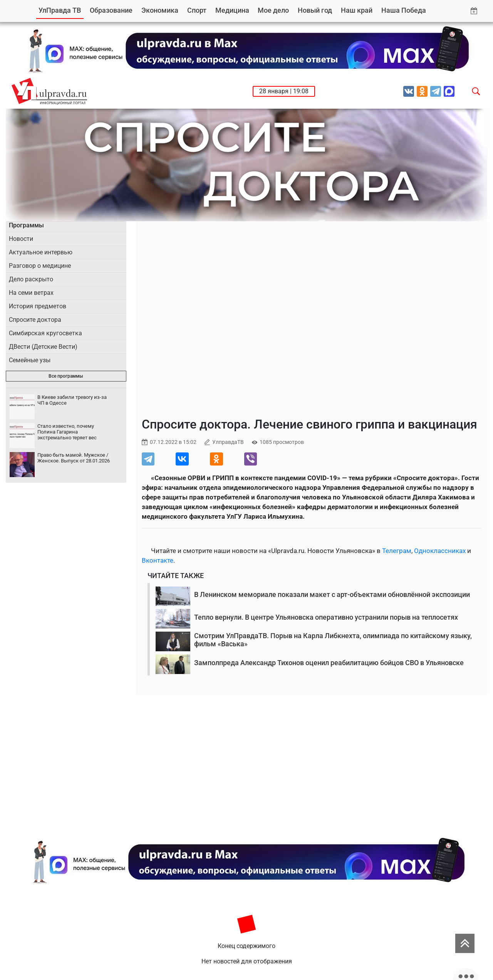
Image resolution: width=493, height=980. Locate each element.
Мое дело (273, 10)
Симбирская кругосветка (45, 333)
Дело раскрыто (31, 279)
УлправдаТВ (228, 442)
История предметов (38, 306)
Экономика (160, 10)
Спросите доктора (35, 320)
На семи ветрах (31, 293)
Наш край (357, 10)
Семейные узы (30, 360)
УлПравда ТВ (60, 10)
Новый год (315, 10)
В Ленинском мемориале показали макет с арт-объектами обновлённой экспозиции (332, 594)
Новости (21, 239)
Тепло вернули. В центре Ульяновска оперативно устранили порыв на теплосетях (326, 617)
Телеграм (397, 551)
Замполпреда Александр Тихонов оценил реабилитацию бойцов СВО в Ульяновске (329, 663)
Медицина (232, 10)
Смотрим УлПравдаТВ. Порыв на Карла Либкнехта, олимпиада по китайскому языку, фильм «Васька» (333, 640)
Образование (111, 10)
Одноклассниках (440, 551)
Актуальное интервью (41, 252)
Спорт (197, 10)
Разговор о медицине (40, 266)
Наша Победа (404, 10)
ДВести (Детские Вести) (43, 347)
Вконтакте (158, 560)
